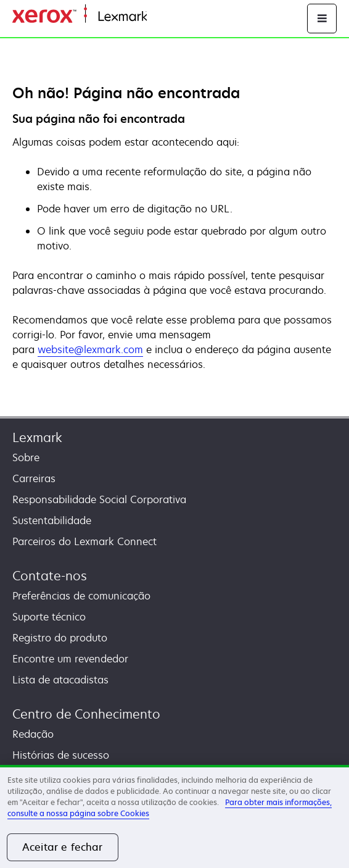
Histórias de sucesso (61, 755)
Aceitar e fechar (63, 847)
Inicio (158, 17)
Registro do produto (60, 638)
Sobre (26, 457)
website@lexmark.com (90, 349)
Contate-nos (50, 576)
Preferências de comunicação (81, 596)
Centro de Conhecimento (86, 714)
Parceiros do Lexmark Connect (84, 541)
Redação (33, 734)
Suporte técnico (49, 617)
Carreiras (34, 478)
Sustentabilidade (52, 520)
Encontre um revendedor (70, 659)
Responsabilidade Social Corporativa (99, 499)
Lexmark (37, 437)
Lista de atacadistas (60, 680)
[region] (175, 816)
